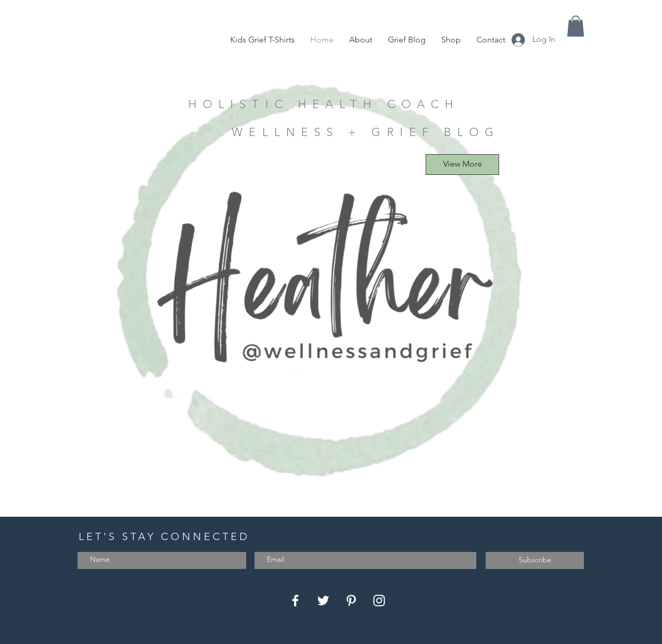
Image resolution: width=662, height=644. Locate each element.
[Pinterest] (351, 601)
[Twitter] (323, 601)
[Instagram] (379, 601)
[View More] (462, 164)
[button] (576, 26)
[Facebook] (295, 601)
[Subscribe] (535, 560)
